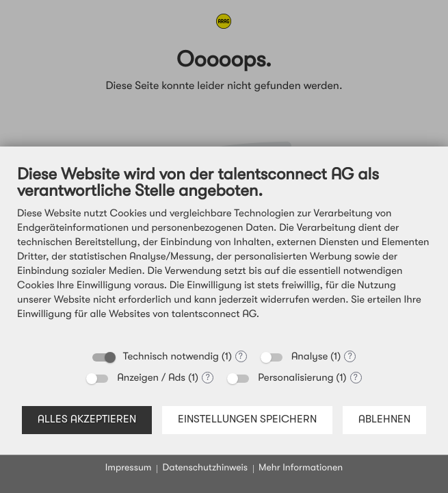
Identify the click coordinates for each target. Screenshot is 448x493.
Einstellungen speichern (247, 420)
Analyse (309, 357)
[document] (224, 253)
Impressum (129, 468)
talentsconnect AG (214, 315)
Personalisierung (295, 378)
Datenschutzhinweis (205, 468)
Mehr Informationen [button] (301, 468)
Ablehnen (384, 420)
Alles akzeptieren (87, 420)
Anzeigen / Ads (151, 378)
